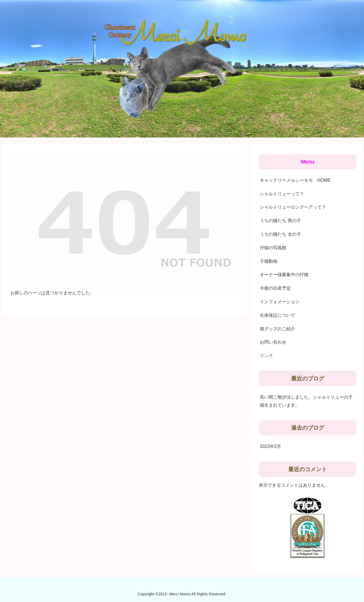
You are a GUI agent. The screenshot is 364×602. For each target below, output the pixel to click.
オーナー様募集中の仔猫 (284, 275)
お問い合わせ (273, 342)
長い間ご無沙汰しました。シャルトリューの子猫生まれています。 (306, 401)
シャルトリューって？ (282, 194)
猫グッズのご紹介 (277, 329)
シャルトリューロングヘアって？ (293, 207)
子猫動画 (269, 261)
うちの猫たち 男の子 (280, 221)
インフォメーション (280, 302)
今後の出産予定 (275, 288)
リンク (266, 356)
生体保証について (277, 315)
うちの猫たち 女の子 (280, 234)
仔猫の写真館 (273, 248)
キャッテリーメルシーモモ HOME (295, 180)
